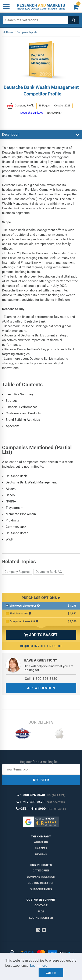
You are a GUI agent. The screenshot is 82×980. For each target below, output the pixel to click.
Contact (41, 905)
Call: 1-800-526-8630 (41, 679)
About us (41, 842)
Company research (41, 877)
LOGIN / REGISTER (41, 918)
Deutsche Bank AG (49, 572)
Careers (41, 848)
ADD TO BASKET (41, 635)
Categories (41, 870)
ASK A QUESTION (41, 688)
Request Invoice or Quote (41, 646)
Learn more (39, 966)
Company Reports (17, 572)
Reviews (41, 854)
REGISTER (41, 780)
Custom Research (41, 883)
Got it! (51, 973)
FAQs (41, 911)
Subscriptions (41, 889)
